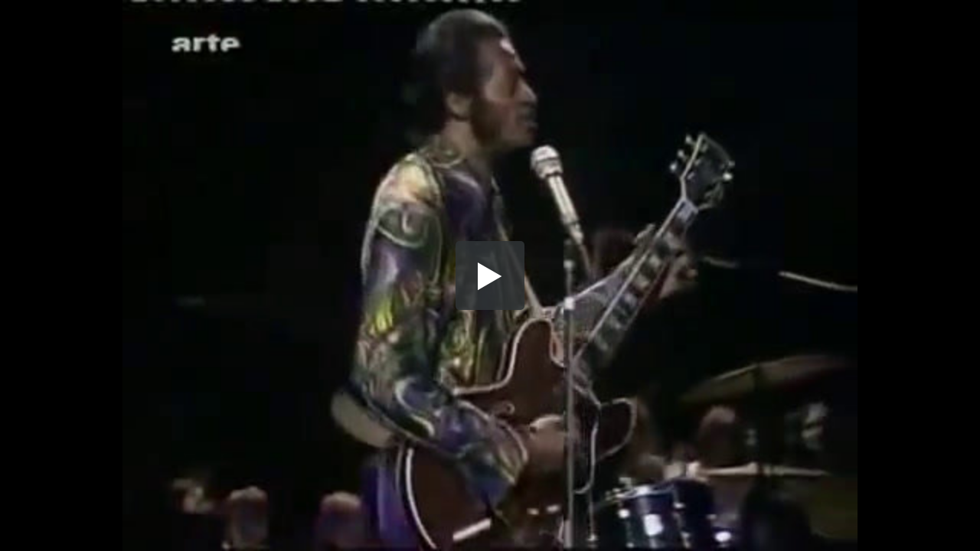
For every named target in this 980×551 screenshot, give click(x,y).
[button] (490, 275)
